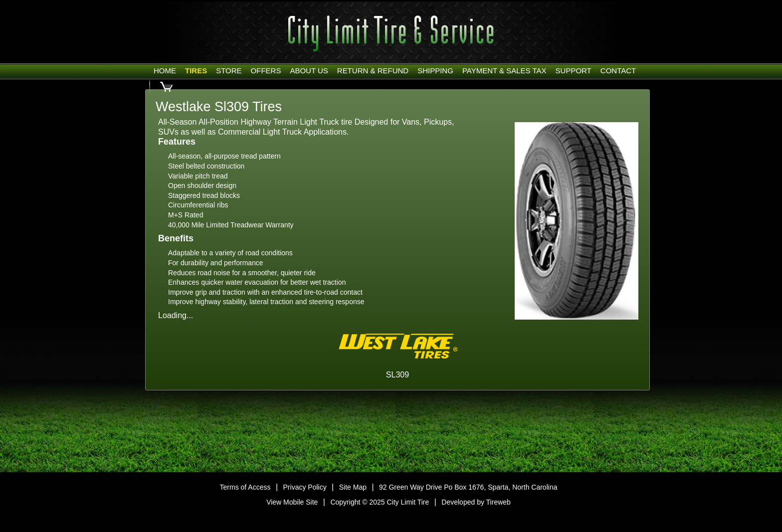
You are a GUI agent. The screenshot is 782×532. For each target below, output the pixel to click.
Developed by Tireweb (476, 502)
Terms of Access (245, 487)
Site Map (353, 487)
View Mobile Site (292, 502)
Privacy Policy (305, 487)
